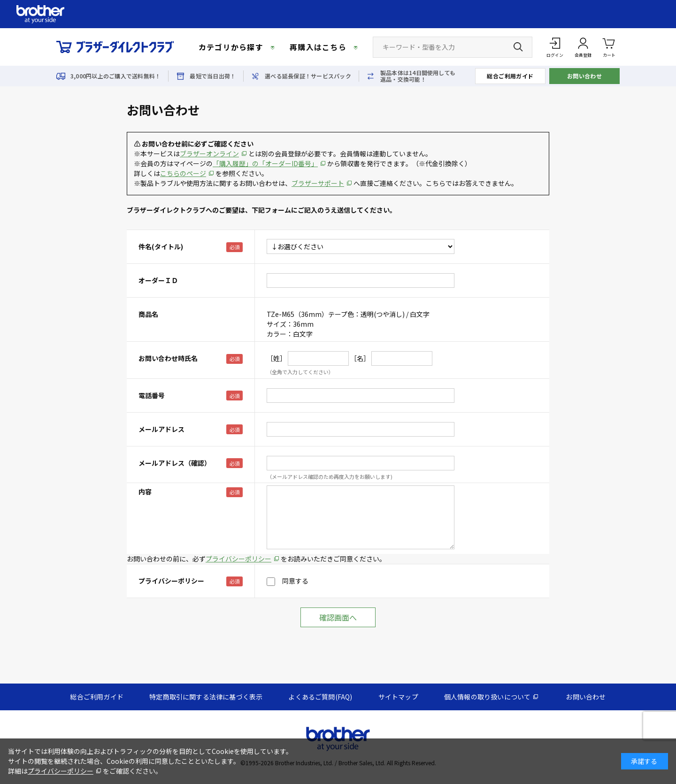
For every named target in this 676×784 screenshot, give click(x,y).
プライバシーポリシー (238, 559)
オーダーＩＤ (158, 280)
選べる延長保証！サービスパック (308, 76)
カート (609, 47)
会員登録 (583, 55)
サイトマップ (398, 697)
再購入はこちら (318, 47)
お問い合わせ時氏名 (168, 358)
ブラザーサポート (318, 183)
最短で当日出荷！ (213, 76)
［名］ (360, 358)
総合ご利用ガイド (510, 76)
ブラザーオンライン (209, 154)
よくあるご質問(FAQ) (320, 697)
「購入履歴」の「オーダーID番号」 (265, 163)
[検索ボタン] (518, 47)
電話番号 (152, 395)
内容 (145, 492)
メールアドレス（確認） (175, 463)
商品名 (148, 314)
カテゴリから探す (231, 47)
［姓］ (277, 358)
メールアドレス (161, 429)
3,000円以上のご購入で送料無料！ (115, 76)
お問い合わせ (585, 76)
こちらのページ (183, 173)
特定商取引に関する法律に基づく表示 (206, 697)
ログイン (555, 55)
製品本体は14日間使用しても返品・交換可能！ (418, 76)
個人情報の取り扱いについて (488, 697)
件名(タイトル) (161, 246)
